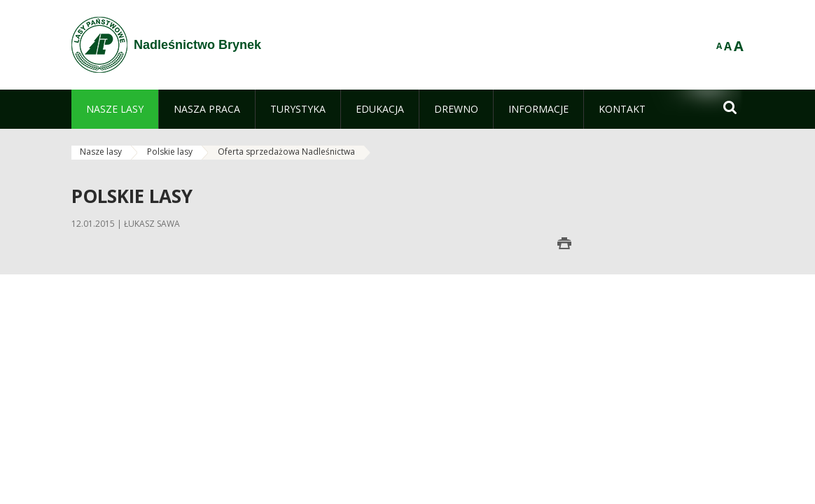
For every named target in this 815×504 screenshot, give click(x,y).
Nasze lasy (101, 152)
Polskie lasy (170, 152)
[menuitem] (115, 109)
